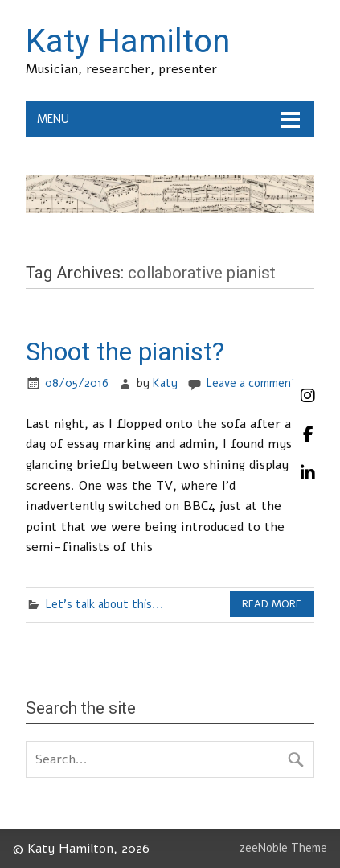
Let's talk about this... (104, 604)
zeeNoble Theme (283, 848)
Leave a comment (251, 383)
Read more (272, 604)
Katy (165, 383)
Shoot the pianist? (125, 352)
